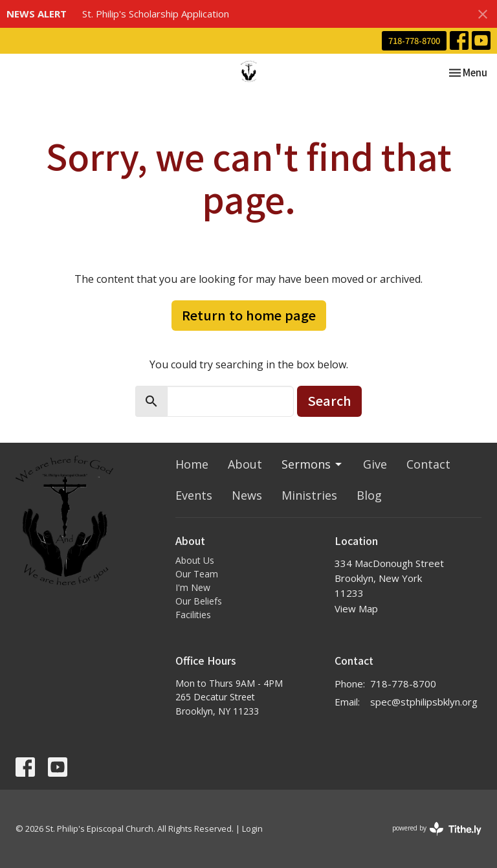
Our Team (197, 574)
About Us (195, 560)
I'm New (193, 587)
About (245, 464)
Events (194, 495)
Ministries (309, 495)
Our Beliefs (199, 601)
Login (252, 829)
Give (375, 464)
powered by (437, 829)
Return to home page (249, 315)
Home (192, 464)
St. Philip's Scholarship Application (156, 14)
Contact (428, 464)
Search (329, 400)
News (247, 495)
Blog (369, 495)
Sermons (313, 464)
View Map (356, 608)
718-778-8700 (414, 40)
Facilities (193, 615)
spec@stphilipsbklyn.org (424, 702)
